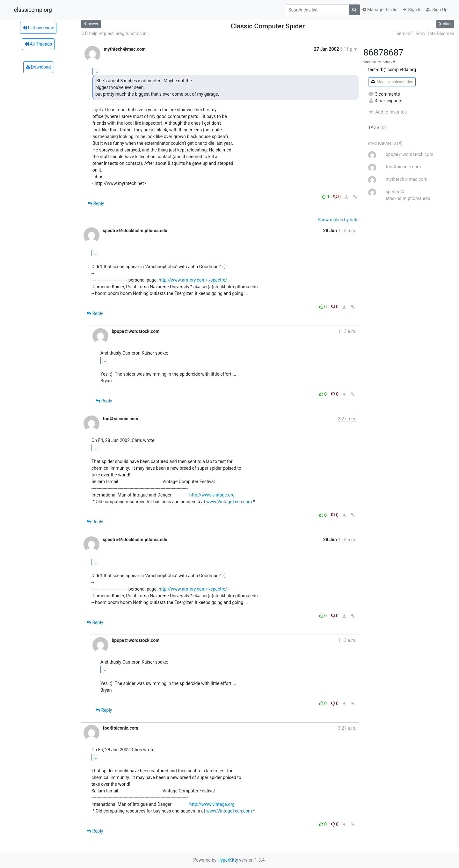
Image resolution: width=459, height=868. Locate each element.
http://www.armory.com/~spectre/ (193, 280)
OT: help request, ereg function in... (116, 33)
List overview (38, 28)
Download (38, 67)
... (96, 71)
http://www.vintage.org (212, 495)
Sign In (412, 10)
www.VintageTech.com (229, 502)
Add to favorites (387, 112)
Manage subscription (392, 82)
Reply (96, 203)
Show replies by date (338, 220)
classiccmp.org (33, 10)
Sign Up (437, 10)
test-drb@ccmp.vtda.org (392, 70)
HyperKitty (228, 860)
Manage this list (381, 10)
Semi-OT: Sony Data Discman (425, 33)
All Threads (38, 44)
